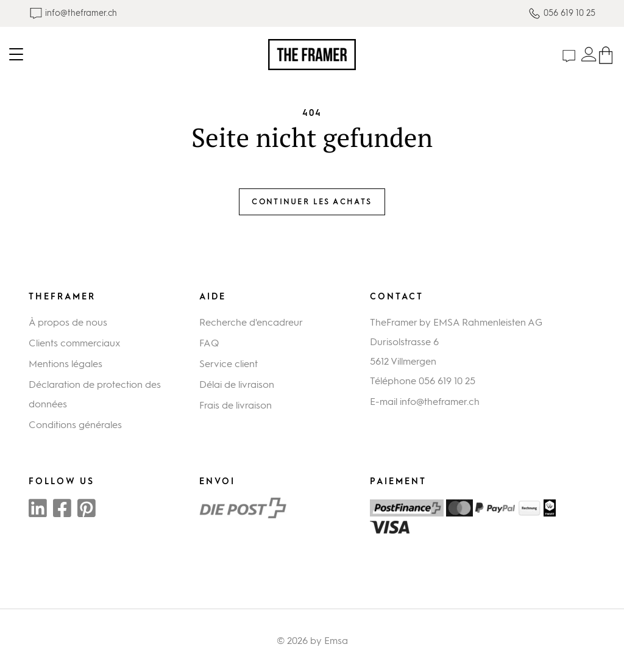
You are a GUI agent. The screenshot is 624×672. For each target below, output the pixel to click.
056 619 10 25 (447, 381)
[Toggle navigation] (134, 54)
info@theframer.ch (440, 402)
